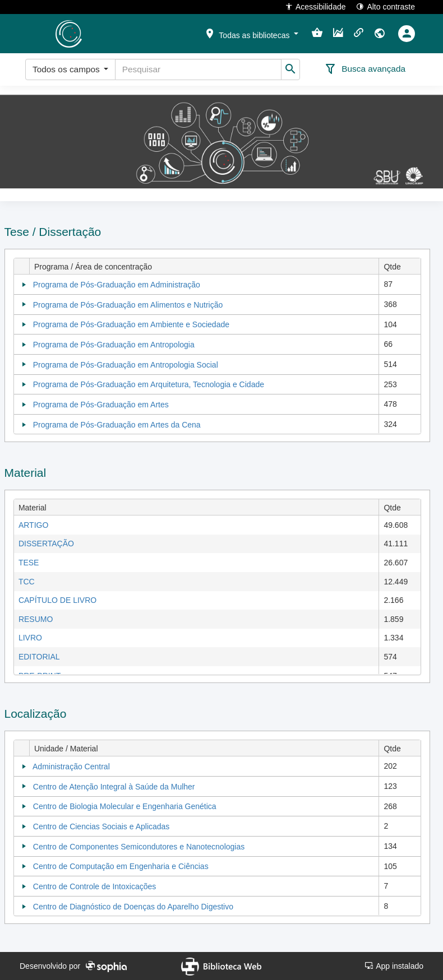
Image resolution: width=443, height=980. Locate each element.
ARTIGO (33, 525)
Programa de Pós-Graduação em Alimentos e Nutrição (128, 305)
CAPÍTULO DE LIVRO (57, 600)
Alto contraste (386, 6)
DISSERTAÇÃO (46, 544)
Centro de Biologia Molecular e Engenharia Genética (125, 806)
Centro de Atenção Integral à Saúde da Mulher (114, 787)
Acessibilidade (315, 6)
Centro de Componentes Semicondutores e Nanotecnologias (139, 847)
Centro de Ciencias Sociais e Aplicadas (101, 826)
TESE (29, 563)
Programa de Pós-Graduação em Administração (117, 285)
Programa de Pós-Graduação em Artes (101, 405)
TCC (27, 582)
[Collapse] (24, 285)
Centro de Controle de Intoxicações (94, 886)
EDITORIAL (39, 657)
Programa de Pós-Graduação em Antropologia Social (126, 365)
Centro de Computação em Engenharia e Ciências (121, 866)
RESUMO (36, 619)
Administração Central (71, 767)
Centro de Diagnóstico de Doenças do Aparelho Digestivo (133, 907)
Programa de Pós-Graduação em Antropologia (114, 345)
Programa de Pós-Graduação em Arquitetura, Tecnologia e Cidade (149, 384)
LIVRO (30, 638)
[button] (251, 33)
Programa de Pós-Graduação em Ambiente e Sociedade (131, 324)
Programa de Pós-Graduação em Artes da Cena (117, 425)
